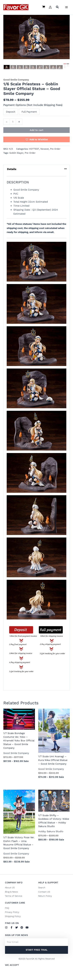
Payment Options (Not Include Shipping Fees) (33, 105)
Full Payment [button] (29, 112)
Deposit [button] (11, 112)
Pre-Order (30, 153)
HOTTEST (34, 149)
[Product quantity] (13, 122)
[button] (57, 7)
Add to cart (36, 130)
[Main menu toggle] (66, 7)
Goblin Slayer (16, 153)
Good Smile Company (16, 80)
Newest (45, 149)
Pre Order (55, 149)
